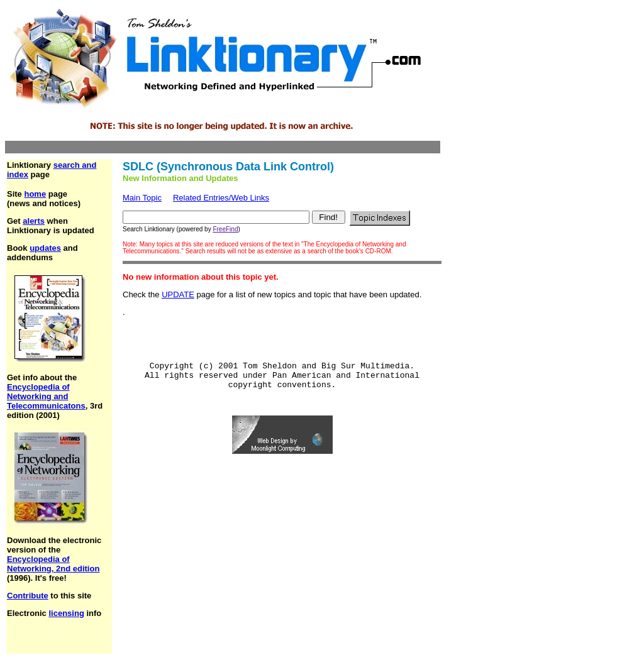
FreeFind (225, 229)
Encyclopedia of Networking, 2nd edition (53, 564)
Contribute (28, 596)
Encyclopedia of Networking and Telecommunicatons (46, 396)
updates (45, 248)
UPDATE (178, 294)
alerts (34, 221)
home (35, 194)
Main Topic (142, 198)
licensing (66, 613)
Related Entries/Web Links (221, 198)
